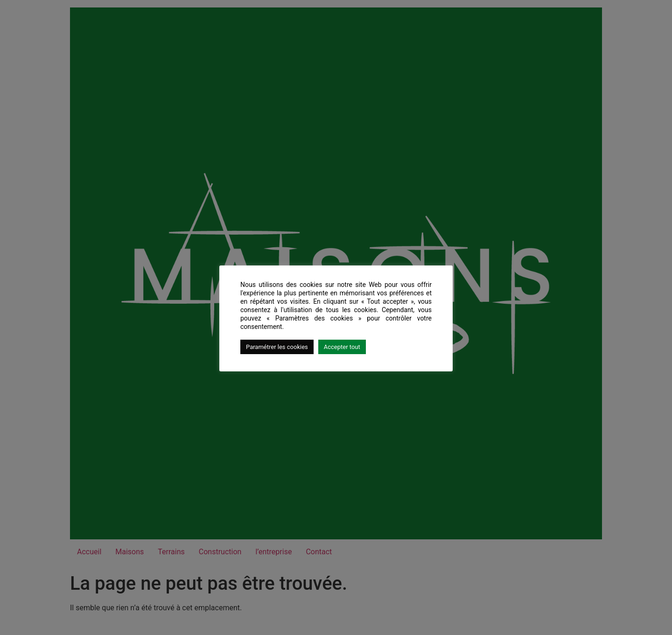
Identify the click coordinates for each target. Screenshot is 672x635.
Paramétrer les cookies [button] (277, 347)
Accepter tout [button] (342, 347)
